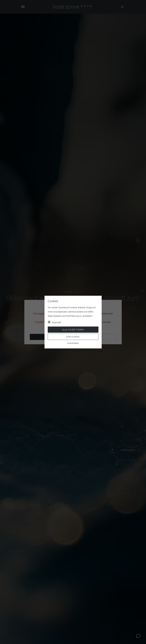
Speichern (73, 337)
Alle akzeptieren (73, 330)
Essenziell (56, 322)
